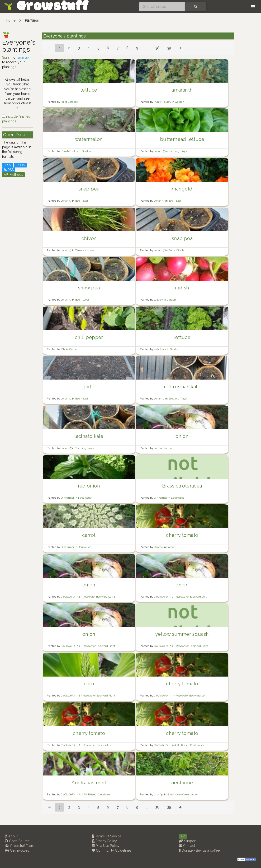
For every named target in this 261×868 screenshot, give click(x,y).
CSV (8, 165)
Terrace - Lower (85, 250)
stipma (159, 547)
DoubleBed (178, 498)
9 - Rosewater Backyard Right (97, 646)
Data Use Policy (106, 846)
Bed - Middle (176, 250)
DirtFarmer (68, 498)
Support (188, 841)
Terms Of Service (107, 836)
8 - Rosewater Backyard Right (97, 696)
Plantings (32, 20)
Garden (180, 102)
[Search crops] (162, 7)
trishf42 (159, 794)
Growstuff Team (19, 846)
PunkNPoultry (163, 102)
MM (64, 349)
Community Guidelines (112, 850)
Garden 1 (73, 102)
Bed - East (82, 201)
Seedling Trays (178, 151)
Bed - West (82, 300)
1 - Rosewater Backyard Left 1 (97, 597)
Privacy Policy (104, 841)
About (11, 836)
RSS (9, 170)
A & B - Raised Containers (188, 745)
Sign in (7, 57)
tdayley (159, 300)
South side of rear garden (183, 794)
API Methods (13, 175)
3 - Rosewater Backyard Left (189, 696)
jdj (63, 102)
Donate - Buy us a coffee (199, 850)
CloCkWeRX (68, 597)
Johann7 (160, 151)
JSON (20, 165)
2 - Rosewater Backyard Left (189, 597)
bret (157, 448)
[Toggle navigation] (253, 7)
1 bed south (85, 498)
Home (11, 20)
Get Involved (17, 850)
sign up (23, 57)
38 (157, 48)
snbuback (160, 349)
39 (169, 48)
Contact (187, 846)
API (183, 836)
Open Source (17, 841)
